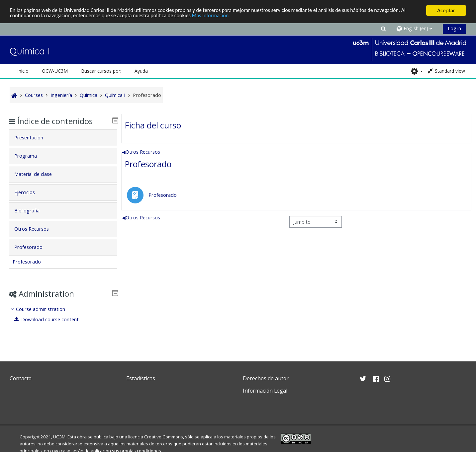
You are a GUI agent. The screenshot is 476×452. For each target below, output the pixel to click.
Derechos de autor (266, 378)
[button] (384, 28)
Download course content (52, 319)
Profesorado (148, 164)
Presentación (34, 138)
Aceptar (446, 10)
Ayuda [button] (141, 71)
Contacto (21, 378)
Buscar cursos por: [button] (101, 71)
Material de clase (38, 174)
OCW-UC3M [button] (55, 71)
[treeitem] (63, 314)
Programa (31, 156)
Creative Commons (164, 437)
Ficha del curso (153, 125)
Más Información (227, 16)
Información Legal (265, 391)
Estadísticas (141, 378)
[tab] (63, 138)
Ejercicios (30, 192)
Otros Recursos (141, 151)
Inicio (23, 71)
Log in (454, 28)
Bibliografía (32, 211)
